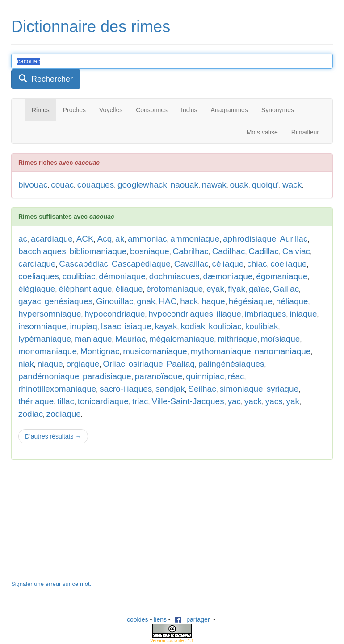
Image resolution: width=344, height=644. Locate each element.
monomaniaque (48, 351)
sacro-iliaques (126, 389)
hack (189, 301)
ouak (239, 185)
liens (160, 619)
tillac (66, 401)
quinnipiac (205, 376)
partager (192, 619)
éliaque (129, 289)
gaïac (259, 289)
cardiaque (37, 264)
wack (292, 185)
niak (26, 364)
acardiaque (52, 239)
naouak (185, 185)
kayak (166, 326)
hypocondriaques (181, 314)
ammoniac (147, 239)
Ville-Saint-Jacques (188, 401)
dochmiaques (174, 276)
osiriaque (146, 364)
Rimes (41, 110)
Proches (74, 110)
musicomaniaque (155, 351)
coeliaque (288, 264)
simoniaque (241, 389)
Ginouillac (115, 301)
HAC (168, 301)
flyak (237, 289)
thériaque (36, 401)
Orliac (114, 364)
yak (293, 401)
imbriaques (265, 314)
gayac (30, 301)
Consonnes (152, 110)
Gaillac (286, 289)
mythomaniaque (221, 351)
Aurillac (294, 239)
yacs (274, 401)
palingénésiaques (231, 364)
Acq (105, 239)
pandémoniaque (49, 376)
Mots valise (262, 132)
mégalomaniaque (182, 339)
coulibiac (79, 276)
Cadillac (264, 251)
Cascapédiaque (141, 264)
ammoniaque (195, 239)
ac (23, 239)
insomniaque (42, 326)
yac (234, 401)
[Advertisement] (78, 524)
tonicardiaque (103, 401)
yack (253, 401)
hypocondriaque (115, 314)
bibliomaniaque (98, 251)
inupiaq (84, 326)
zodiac (31, 414)
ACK (85, 239)
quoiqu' (265, 185)
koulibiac (225, 326)
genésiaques (68, 301)
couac (62, 185)
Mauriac (130, 339)
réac (236, 376)
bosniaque (150, 251)
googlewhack (142, 185)
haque (213, 301)
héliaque (292, 301)
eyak (215, 289)
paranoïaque (159, 376)
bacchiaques (42, 251)
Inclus (189, 110)
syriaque (282, 389)
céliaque (228, 264)
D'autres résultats (53, 436)
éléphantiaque (85, 289)
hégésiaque (251, 301)
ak (120, 239)
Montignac (100, 351)
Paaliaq (181, 364)
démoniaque (122, 276)
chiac (257, 264)
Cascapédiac (84, 264)
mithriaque (237, 339)
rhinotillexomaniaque (57, 389)
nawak (214, 185)
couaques (96, 185)
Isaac (111, 326)
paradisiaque (107, 376)
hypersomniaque (50, 314)
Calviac (296, 251)
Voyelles (111, 110)
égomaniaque (282, 276)
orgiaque (83, 364)
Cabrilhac (191, 251)
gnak (146, 301)
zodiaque (64, 414)
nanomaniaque (283, 351)
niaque (50, 364)
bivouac (33, 185)
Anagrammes (229, 110)
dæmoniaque (228, 276)
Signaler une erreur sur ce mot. (51, 584)
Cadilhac (229, 251)
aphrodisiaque (250, 239)
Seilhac (202, 389)
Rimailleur (305, 132)
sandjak (170, 389)
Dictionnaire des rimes (91, 27)
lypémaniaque (45, 339)
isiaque (138, 326)
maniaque (93, 339)
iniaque (303, 314)
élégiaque (37, 289)
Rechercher (46, 79)
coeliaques (39, 276)
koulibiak (262, 326)
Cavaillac (191, 264)
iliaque (229, 314)
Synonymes (278, 110)
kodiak (193, 326)
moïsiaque (281, 339)
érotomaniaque (174, 289)
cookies (137, 619)
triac (140, 401)
